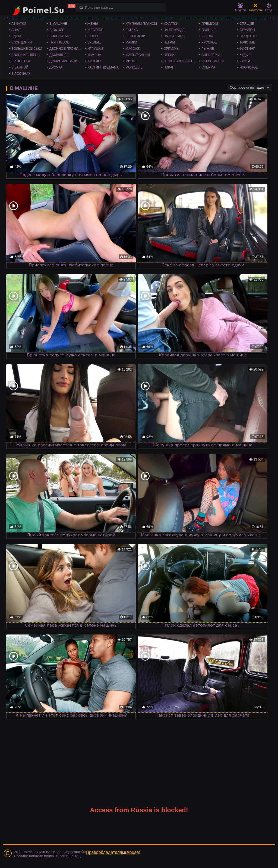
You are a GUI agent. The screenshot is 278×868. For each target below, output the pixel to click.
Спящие (247, 24)
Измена (94, 55)
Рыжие (208, 49)
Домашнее (59, 55)
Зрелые (94, 42)
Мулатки (171, 24)
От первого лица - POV (181, 61)
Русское (209, 42)
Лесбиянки (135, 36)
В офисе (57, 30)
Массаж (133, 49)
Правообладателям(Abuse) (113, 852)
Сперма (208, 67)
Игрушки (95, 49)
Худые (245, 55)
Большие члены (26, 55)
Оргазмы (171, 49)
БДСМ (16, 36)
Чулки (245, 61)
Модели (241, 7)
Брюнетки (21, 61)
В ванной (20, 67)
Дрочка (56, 67)
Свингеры (211, 55)
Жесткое (95, 30)
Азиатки (19, 24)
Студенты (248, 36)
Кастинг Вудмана (103, 67)
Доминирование (64, 61)
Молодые (134, 67)
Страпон (247, 30)
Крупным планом (141, 24)
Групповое (59, 42)
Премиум (210, 24)
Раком (207, 36)
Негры (169, 42)
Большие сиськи (27, 49)
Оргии (169, 55)
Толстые (247, 42)
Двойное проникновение (67, 49)
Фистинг (247, 49)
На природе (174, 30)
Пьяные (208, 30)
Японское (249, 67)
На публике (174, 36)
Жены (93, 24)
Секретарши (213, 61)
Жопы (93, 36)
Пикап (169, 67)
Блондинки (22, 42)
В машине (58, 24)
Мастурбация (138, 55)
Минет (131, 61)
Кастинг (95, 61)
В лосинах (21, 74)
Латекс (132, 30)
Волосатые (60, 36)
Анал (16, 30)
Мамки (131, 42)
